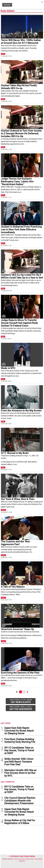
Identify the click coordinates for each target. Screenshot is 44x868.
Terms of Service (19, 859)
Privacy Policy (29, 859)
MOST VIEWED (5, 723)
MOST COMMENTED (7, 782)
